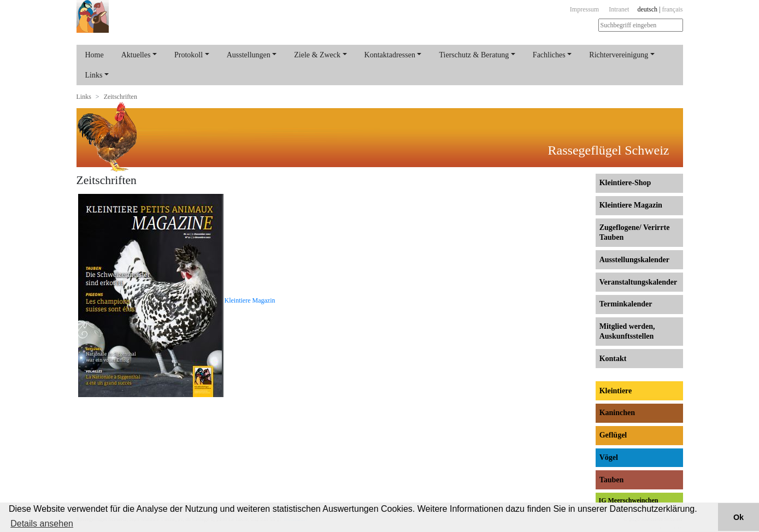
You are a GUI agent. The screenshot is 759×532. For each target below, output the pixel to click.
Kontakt (613, 359)
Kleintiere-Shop (625, 183)
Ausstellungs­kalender (634, 260)
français (673, 9)
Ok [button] (739, 517)
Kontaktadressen (390, 55)
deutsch (647, 9)
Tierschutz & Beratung (474, 55)
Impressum (584, 9)
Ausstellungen (249, 55)
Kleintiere (616, 391)
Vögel (609, 457)
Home (95, 55)
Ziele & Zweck (317, 55)
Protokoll (189, 55)
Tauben (612, 480)
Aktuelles (136, 55)
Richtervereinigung (619, 55)
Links (94, 75)
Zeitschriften (120, 97)
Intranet (619, 9)
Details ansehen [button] (42, 524)
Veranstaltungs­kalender (639, 282)
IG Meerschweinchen (629, 500)
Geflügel (613, 435)
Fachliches (549, 55)
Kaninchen (617, 413)
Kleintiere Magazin (250, 300)
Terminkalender (626, 304)
